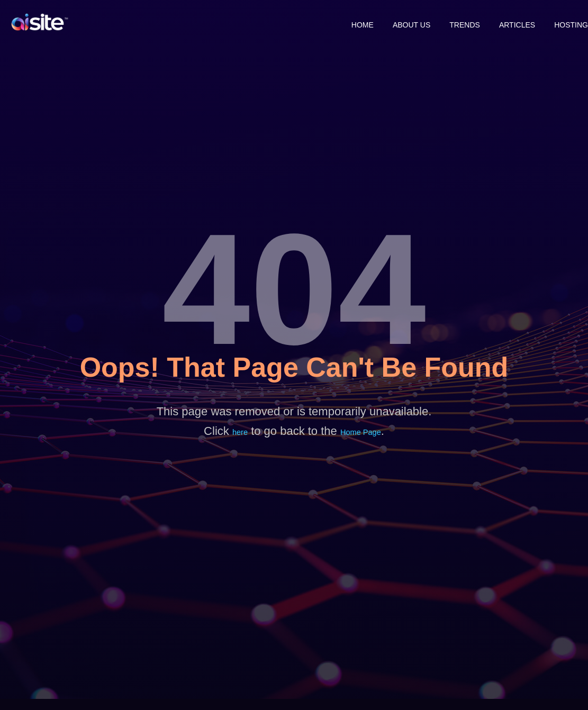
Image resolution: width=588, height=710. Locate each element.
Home (333, 22)
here (238, 433)
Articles (510, 22)
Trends (450, 22)
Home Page (362, 433)
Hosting (571, 22)
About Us (389, 22)
